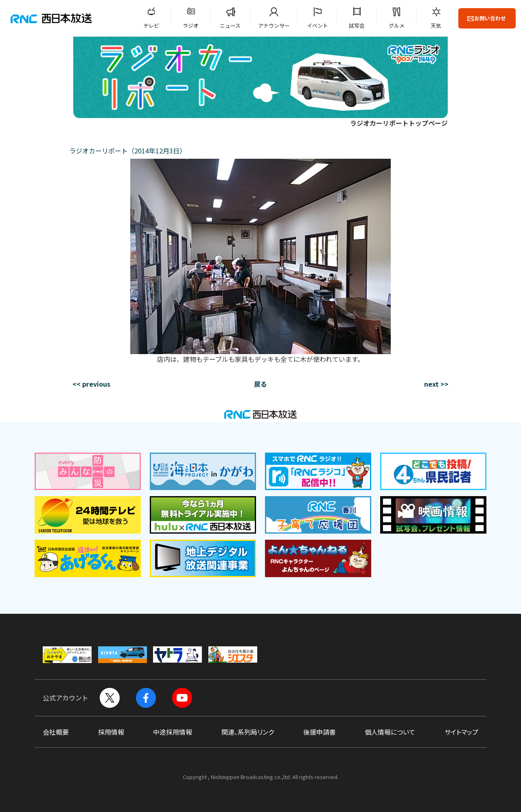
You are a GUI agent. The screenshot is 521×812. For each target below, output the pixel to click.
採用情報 (111, 732)
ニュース (230, 25)
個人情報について (390, 732)
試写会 (357, 25)
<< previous (91, 384)
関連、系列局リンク (248, 732)
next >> (436, 384)
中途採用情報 (173, 732)
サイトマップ (461, 732)
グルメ (397, 25)
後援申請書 (320, 732)
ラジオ (191, 25)
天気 (436, 25)
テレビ (151, 25)
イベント (317, 25)
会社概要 (56, 732)
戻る (260, 384)
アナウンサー (274, 25)
